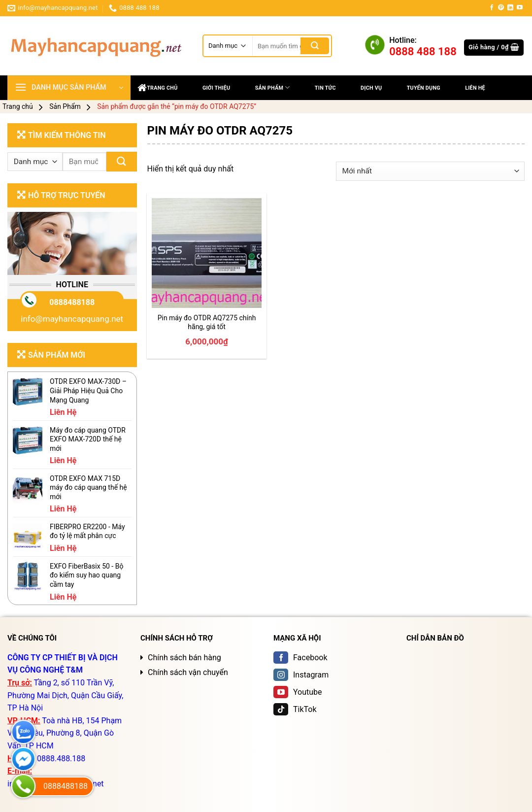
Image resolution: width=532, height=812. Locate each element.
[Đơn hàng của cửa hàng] (430, 171)
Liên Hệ (475, 88)
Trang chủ (158, 88)
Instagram (301, 675)
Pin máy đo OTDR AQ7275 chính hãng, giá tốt (207, 322)
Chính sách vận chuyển (188, 672)
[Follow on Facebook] (492, 8)
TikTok (295, 709)
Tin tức (325, 88)
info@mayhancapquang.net (72, 319)
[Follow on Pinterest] (501, 8)
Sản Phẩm (273, 87)
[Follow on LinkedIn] (510, 8)
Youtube (298, 692)
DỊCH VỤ (371, 88)
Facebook (300, 658)
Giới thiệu (216, 88)
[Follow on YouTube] (520, 8)
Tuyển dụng (424, 88)
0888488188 (72, 302)
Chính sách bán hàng (184, 658)
